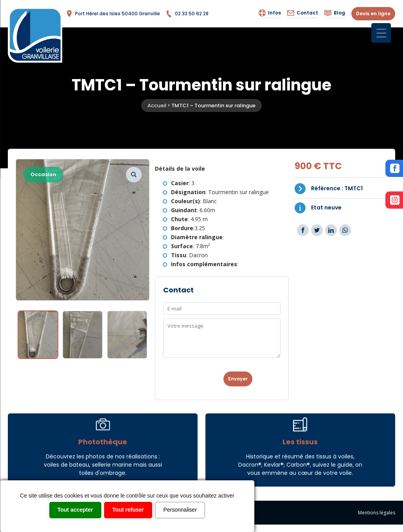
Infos (270, 13)
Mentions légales (377, 513)
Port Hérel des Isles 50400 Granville (113, 14)
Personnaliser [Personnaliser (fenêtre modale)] (180, 510)
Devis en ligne (373, 14)
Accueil (157, 105)
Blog (335, 13)
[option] (83, 230)
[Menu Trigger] (381, 33)
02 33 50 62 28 (187, 14)
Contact (303, 13)
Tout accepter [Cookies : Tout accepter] (75, 510)
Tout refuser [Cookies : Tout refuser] (128, 510)
